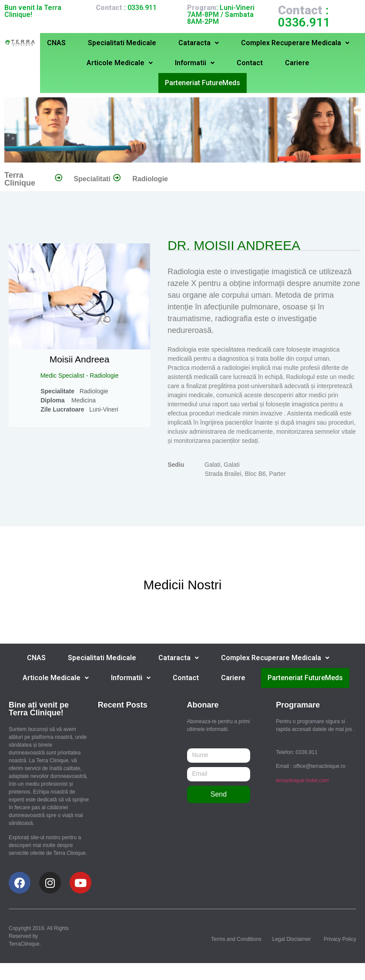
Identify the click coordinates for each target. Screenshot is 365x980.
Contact (250, 63)
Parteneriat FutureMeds (203, 83)
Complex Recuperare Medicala (295, 43)
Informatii (195, 63)
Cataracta (199, 43)
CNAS (56, 43)
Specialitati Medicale (122, 43)
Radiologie (150, 178)
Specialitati (92, 178)
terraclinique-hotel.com (302, 780)
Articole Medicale (120, 63)
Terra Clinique (20, 179)
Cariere (297, 63)
